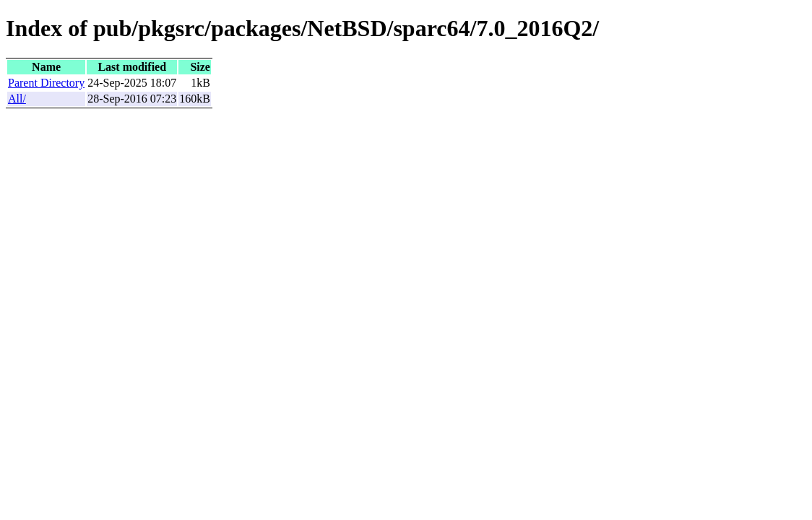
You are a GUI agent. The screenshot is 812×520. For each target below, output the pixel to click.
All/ (17, 99)
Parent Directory (46, 83)
